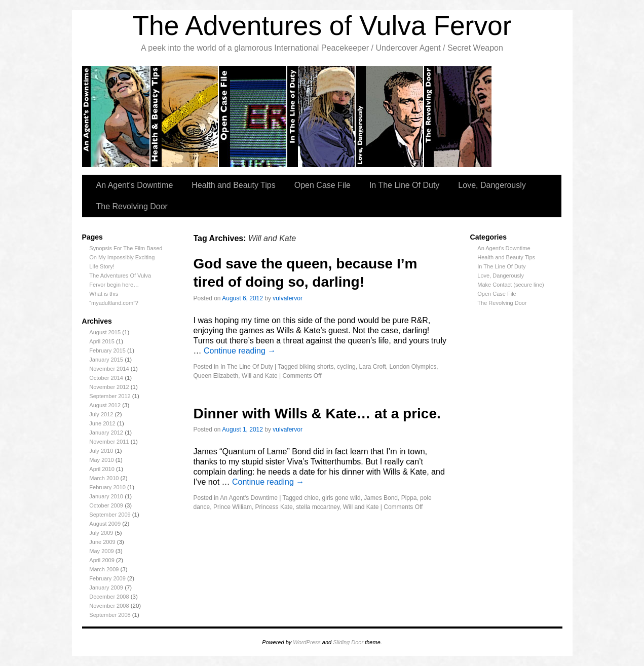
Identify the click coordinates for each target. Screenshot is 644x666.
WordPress (307, 642)
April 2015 (102, 341)
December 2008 (109, 597)
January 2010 (106, 496)
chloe (311, 498)
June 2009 (102, 542)
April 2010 (102, 469)
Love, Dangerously (390, 116)
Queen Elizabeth (216, 376)
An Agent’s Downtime (116, 116)
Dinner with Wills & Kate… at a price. (317, 414)
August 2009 (105, 524)
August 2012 (105, 405)
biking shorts (316, 367)
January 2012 (106, 433)
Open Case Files (253, 116)
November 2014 (109, 369)
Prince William (233, 507)
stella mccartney (318, 507)
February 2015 (107, 350)
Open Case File (323, 185)
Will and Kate (260, 376)
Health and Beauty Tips (233, 185)
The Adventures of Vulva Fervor (322, 26)
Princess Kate (274, 507)
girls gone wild (342, 498)
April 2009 (102, 560)
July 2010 (101, 451)
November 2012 (109, 387)
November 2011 (109, 442)
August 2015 (105, 332)
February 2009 (107, 578)
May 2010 (101, 460)
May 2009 (101, 551)
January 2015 (106, 360)
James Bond (381, 498)
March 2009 (104, 569)
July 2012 (101, 414)
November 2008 (109, 606)
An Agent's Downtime (504, 248)
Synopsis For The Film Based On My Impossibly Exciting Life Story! (126, 257)
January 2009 (106, 587)
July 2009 (101, 533)
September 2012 (110, 396)
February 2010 (107, 487)
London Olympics (413, 367)
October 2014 (106, 378)
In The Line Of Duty (404, 185)
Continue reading (240, 351)
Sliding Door (348, 642)
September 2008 (110, 615)
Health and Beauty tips (185, 116)
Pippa (409, 498)
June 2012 (102, 423)
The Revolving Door (458, 116)
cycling (346, 367)
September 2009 (110, 515)
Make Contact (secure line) (510, 285)
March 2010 (104, 478)
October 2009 (106, 505)
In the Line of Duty (321, 116)
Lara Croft (372, 367)
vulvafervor (288, 298)
